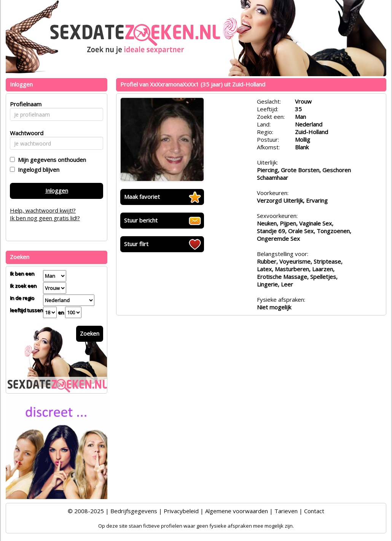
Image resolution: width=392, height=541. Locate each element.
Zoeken (90, 333)
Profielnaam (25, 104)
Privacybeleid (181, 511)
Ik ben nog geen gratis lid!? (45, 218)
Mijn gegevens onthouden (50, 160)
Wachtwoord (25, 133)
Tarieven (286, 511)
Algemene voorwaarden (237, 511)
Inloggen (57, 190)
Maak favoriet (142, 197)
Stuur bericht (141, 220)
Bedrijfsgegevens (134, 511)
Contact (314, 511)
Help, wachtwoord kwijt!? (43, 210)
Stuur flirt (136, 244)
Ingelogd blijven (37, 170)
